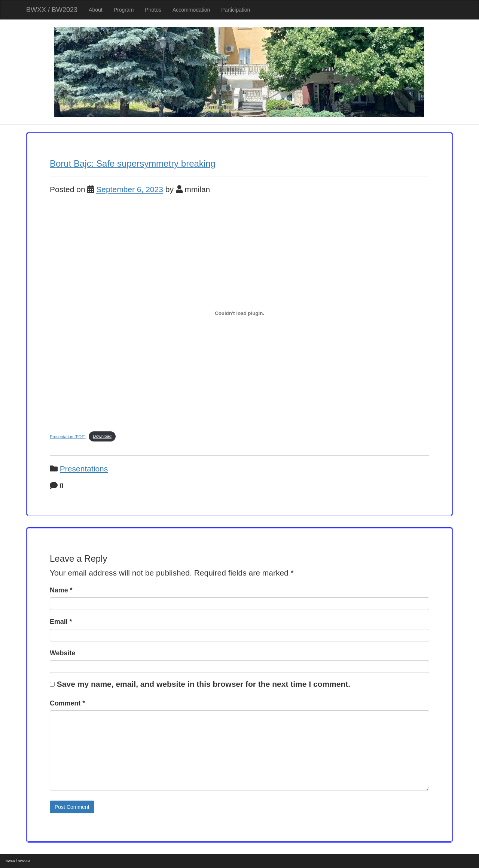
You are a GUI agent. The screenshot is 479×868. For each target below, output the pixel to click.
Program (124, 10)
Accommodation (191, 10)
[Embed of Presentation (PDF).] (239, 313)
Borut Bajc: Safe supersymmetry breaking (133, 163)
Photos (153, 10)
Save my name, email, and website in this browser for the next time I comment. (204, 684)
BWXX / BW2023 (52, 10)
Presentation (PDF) (68, 436)
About (96, 10)
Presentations (84, 469)
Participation (236, 10)
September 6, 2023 (130, 189)
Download (102, 436)
